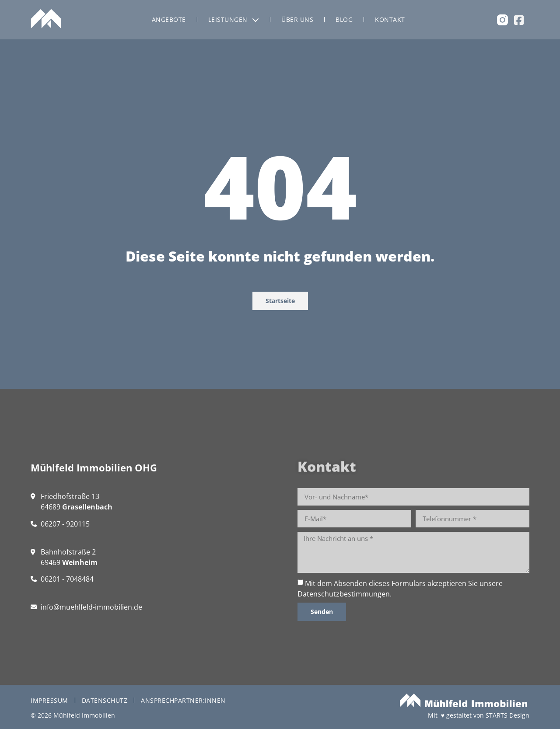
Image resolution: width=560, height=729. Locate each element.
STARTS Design (507, 715)
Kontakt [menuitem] (390, 19)
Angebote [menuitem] (169, 19)
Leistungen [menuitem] (234, 19)
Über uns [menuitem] (297, 19)
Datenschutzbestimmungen (344, 594)
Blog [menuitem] (344, 19)
